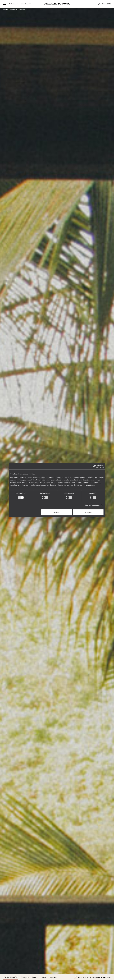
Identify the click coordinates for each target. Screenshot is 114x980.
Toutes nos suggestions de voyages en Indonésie (92, 977)
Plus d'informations (86, 485)
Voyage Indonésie (11, 977)
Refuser (57, 512)
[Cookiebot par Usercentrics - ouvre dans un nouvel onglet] (94, 466)
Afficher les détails (92, 505)
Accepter (88, 512)
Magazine (53, 977)
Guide (44, 977)
